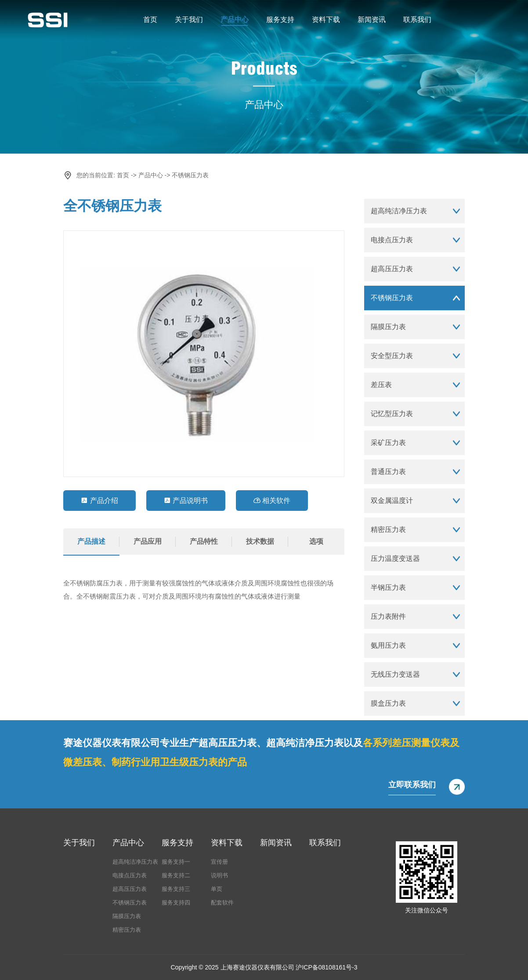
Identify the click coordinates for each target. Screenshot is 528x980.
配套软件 (222, 903)
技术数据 (260, 541)
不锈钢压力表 (190, 175)
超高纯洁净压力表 (399, 211)
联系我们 (417, 20)
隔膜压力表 (388, 327)
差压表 (381, 385)
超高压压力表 (392, 269)
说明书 (219, 875)
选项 (316, 541)
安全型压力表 (392, 356)
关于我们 (189, 20)
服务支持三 (176, 889)
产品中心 (235, 20)
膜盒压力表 (388, 703)
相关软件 (272, 501)
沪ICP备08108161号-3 (326, 967)
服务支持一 (176, 862)
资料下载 (326, 20)
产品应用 (148, 541)
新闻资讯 (372, 20)
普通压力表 (388, 472)
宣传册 (219, 862)
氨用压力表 (388, 645)
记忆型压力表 (392, 414)
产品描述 (91, 541)
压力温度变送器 (395, 558)
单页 (217, 889)
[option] (204, 354)
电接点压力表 (392, 240)
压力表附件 (388, 616)
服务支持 (280, 20)
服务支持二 (176, 875)
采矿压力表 (388, 443)
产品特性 (204, 541)
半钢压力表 (388, 587)
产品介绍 (99, 501)
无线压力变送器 (395, 674)
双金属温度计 (392, 501)
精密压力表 (388, 529)
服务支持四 (176, 903)
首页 (150, 20)
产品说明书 (186, 501)
